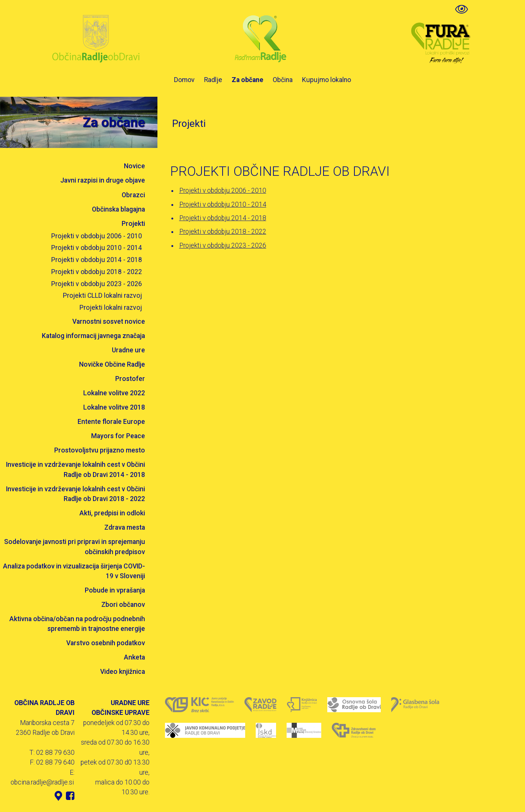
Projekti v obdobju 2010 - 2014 (97, 248)
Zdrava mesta (125, 527)
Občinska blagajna (118, 209)
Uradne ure (128, 350)
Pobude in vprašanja (115, 590)
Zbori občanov (123, 605)
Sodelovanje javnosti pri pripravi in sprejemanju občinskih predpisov (75, 547)
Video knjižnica (123, 672)
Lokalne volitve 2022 (114, 393)
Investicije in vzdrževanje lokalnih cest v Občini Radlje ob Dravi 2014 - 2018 (76, 469)
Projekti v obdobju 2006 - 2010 (97, 236)
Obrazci (133, 195)
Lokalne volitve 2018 (114, 407)
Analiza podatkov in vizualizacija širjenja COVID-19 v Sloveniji (74, 571)
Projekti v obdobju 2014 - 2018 (97, 260)
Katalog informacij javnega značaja (93, 336)
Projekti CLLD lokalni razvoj (102, 296)
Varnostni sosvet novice (109, 321)
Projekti (133, 224)
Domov (184, 80)
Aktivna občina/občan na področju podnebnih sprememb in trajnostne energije (77, 624)
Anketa (134, 657)
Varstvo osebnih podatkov (106, 643)
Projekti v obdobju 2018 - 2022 (97, 272)
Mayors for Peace (118, 436)
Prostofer (130, 379)
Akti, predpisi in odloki (112, 513)
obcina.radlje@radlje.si (42, 782)
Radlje (213, 80)
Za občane (247, 80)
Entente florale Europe (111, 422)
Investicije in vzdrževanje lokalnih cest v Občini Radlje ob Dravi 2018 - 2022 (76, 494)
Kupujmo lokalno (327, 80)
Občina (283, 80)
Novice (134, 166)
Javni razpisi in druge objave (103, 180)
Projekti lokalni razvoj (111, 308)
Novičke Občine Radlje (112, 364)
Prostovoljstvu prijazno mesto (100, 450)
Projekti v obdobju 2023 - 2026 (97, 284)
